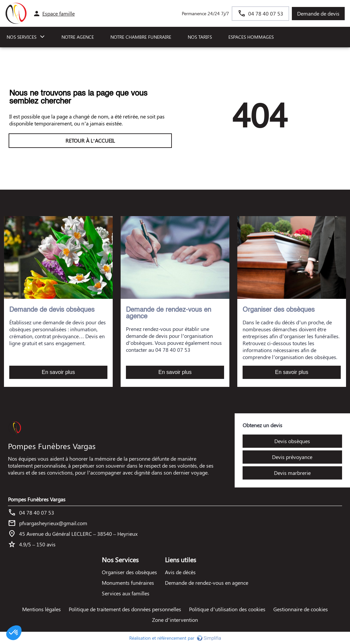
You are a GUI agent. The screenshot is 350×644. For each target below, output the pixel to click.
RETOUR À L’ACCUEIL (90, 140)
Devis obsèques (292, 441)
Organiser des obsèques (129, 572)
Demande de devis (318, 13)
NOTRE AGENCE (78, 37)
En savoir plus (58, 372)
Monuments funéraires (128, 583)
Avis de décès (180, 572)
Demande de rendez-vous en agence (207, 583)
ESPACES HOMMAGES (251, 37)
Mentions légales (41, 609)
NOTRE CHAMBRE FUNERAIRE (141, 37)
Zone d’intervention (175, 620)
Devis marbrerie (292, 473)
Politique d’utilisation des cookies (227, 609)
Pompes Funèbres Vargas (37, 499)
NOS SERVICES (21, 37)
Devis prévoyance (292, 457)
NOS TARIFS (200, 37)
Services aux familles (126, 593)
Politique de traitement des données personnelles (125, 609)
